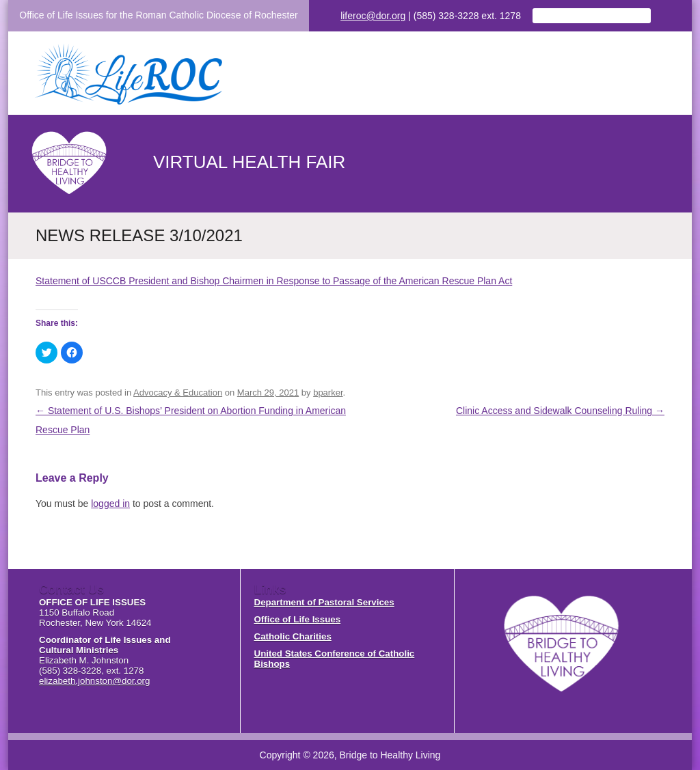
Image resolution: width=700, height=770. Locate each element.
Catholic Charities (293, 636)
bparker (328, 393)
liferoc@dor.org (373, 16)
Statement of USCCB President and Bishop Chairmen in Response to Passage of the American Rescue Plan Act (274, 281)
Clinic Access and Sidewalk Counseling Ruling (560, 411)
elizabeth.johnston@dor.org (94, 681)
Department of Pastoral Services (324, 602)
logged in (110, 504)
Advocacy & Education (178, 393)
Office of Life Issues (298, 619)
